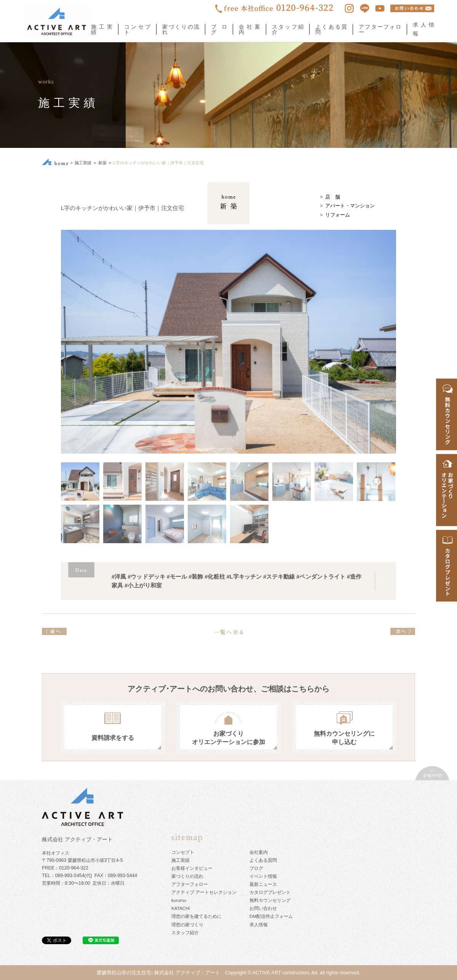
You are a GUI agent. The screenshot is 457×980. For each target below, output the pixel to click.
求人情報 (259, 925)
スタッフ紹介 (288, 29)
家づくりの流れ (181, 29)
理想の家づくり (187, 925)
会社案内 (249, 29)
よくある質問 (331, 29)
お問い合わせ (263, 908)
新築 (102, 163)
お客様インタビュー (192, 868)
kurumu (179, 900)
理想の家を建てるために (197, 916)
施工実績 (102, 29)
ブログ (219, 29)
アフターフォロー (380, 29)
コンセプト (137, 29)
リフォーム (338, 215)
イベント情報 (263, 876)
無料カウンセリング (270, 900)
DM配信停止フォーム (271, 916)
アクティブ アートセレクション (204, 892)
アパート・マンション (350, 206)
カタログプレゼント (270, 892)
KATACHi (181, 908)
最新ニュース (263, 884)
